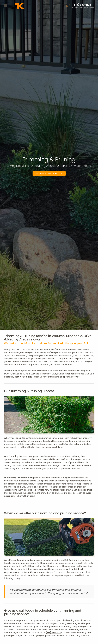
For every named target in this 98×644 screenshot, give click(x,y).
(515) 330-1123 (25, 377)
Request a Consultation (49, 173)
